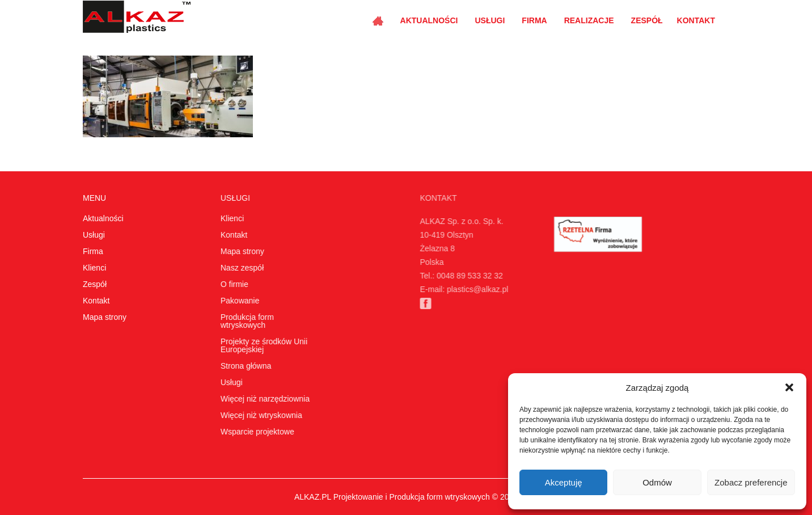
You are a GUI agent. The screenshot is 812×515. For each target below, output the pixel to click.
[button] (789, 387)
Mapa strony (105, 317)
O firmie (233, 284)
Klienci (94, 268)
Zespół (647, 20)
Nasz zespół (240, 268)
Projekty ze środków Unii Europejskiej (262, 345)
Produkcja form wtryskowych (246, 321)
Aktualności (429, 20)
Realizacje (589, 20)
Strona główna (244, 366)
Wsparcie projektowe (256, 432)
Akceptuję (564, 482)
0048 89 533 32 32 (465, 276)
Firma (534, 20)
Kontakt (696, 20)
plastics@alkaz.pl (473, 289)
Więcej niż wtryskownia (260, 415)
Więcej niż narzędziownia (263, 399)
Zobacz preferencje (751, 482)
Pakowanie (238, 301)
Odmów (657, 482)
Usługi (490, 20)
